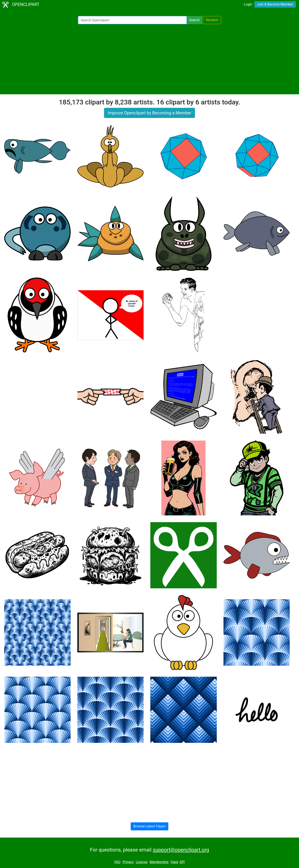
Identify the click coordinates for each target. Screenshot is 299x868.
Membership (159, 862)
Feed (174, 862)
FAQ (117, 862)
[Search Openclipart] (132, 20)
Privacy (128, 862)
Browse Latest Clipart (150, 826)
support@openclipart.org (181, 850)
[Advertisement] (149, 59)
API (182, 862)
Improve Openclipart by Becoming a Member (149, 113)
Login (248, 4)
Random (212, 20)
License (142, 862)
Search (194, 20)
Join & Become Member (275, 4)
